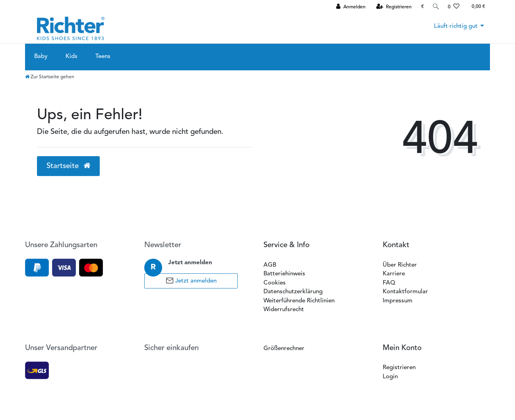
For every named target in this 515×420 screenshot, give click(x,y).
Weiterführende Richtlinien (299, 301)
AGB (270, 265)
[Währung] (421, 7)
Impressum (398, 301)
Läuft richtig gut (456, 26)
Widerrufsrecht (284, 310)
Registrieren (399, 368)
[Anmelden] (349, 7)
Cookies (275, 283)
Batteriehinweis (284, 274)
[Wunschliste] (454, 7)
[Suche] (435, 7)
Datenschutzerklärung (293, 292)
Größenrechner (284, 349)
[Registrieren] (392, 7)
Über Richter (400, 265)
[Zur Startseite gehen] (50, 77)
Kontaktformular (405, 292)
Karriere (394, 274)
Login (390, 377)
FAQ (389, 283)
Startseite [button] (69, 166)
